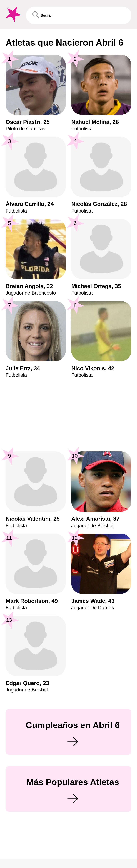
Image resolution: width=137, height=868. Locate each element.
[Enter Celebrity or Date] (79, 15)
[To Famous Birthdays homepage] (13, 14)
